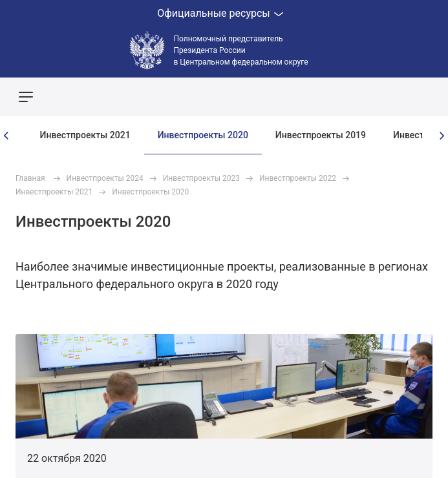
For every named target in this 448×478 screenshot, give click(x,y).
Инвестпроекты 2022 (298, 178)
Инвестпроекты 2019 (321, 135)
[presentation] (6, 136)
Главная (30, 178)
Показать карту (400, 97)
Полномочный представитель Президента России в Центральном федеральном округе (241, 50)
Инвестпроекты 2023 (201, 178)
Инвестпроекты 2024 (105, 178)
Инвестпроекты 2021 (85, 135)
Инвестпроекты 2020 (203, 135)
